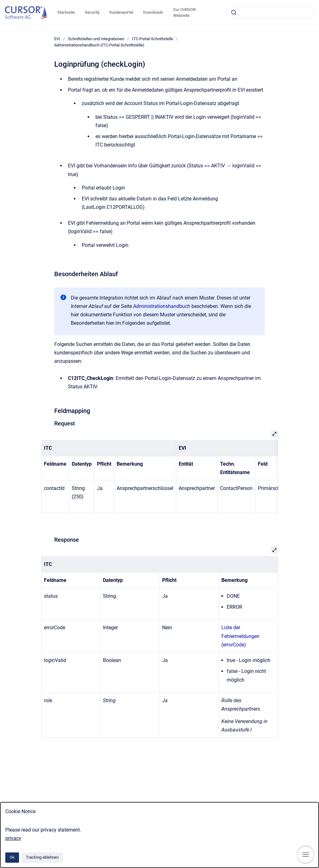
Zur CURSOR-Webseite (185, 13)
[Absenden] (234, 12)
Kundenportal (121, 12)
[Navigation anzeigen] (306, 855)
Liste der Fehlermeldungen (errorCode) (240, 636)
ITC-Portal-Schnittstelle (152, 39)
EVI (57, 39)
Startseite (66, 12)
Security (92, 12)
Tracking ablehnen (42, 857)
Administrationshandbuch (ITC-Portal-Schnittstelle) (99, 45)
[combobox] (270, 12)
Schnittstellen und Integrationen (96, 39)
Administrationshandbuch (162, 306)
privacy (13, 838)
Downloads (153, 12)
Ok (12, 857)
